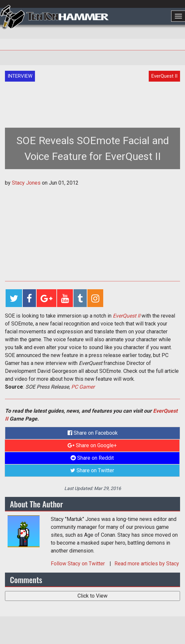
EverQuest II (126, 316)
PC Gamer (83, 387)
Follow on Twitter (78, 564)
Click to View (92, 596)
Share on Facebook (93, 433)
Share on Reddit (92, 458)
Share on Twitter (92, 470)
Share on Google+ (92, 445)
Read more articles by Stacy (147, 564)
